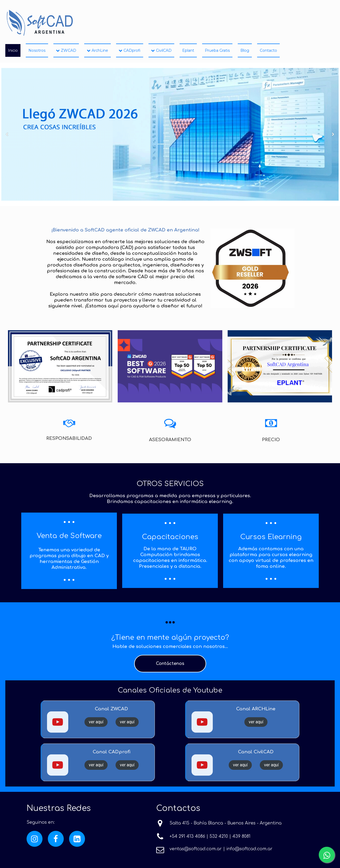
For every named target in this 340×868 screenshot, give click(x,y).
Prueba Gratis (217, 50)
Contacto (268, 50)
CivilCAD (161, 50)
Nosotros (37, 50)
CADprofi (130, 50)
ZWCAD (66, 50)
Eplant (188, 50)
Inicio (13, 50)
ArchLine (97, 50)
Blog (245, 50)
